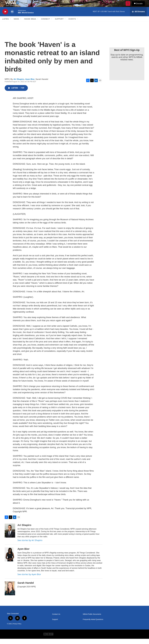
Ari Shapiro (19, 84)
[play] (5, 17)
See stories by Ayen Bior (29, 580)
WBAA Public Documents (92, 619)
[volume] (12, 17)
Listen (6, 24)
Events (72, 24)
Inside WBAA (30, 24)
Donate (141, 6)
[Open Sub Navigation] (10, 24)
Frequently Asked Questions (93, 625)
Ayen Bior (30, 84)
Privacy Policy (17, 629)
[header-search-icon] (129, 6)
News (16, 24)
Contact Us (56, 619)
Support (59, 24)
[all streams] (138, 17)
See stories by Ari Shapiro (30, 545)
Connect (46, 24)
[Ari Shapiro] (10, 536)
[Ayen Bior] (10, 560)
